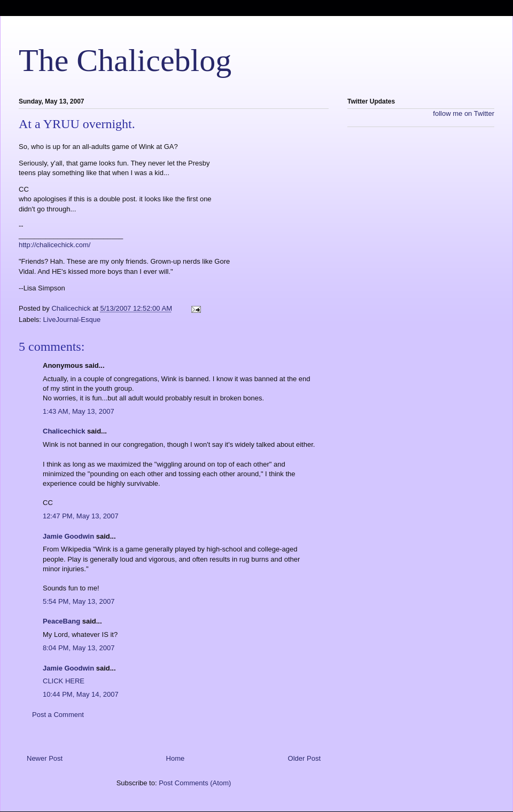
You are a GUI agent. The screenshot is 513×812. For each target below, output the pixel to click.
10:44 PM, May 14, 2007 (81, 694)
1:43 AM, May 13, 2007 (79, 411)
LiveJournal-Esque (72, 320)
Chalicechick (64, 431)
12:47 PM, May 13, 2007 (81, 516)
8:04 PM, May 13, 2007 (79, 648)
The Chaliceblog (125, 60)
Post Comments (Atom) (195, 783)
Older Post (304, 758)
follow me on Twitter (464, 113)
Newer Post (45, 758)
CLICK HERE (64, 681)
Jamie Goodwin (68, 536)
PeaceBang (61, 621)
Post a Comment (58, 715)
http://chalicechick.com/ (55, 245)
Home (176, 758)
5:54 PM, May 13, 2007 (79, 601)
